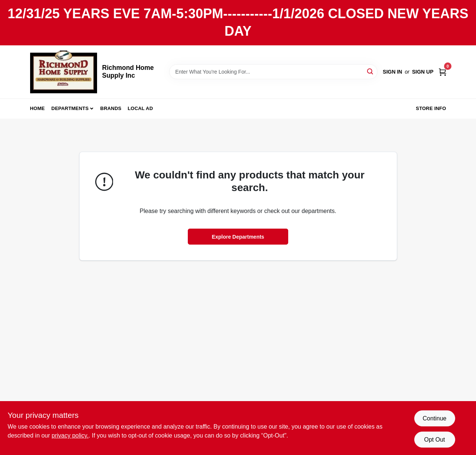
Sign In (392, 72)
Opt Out (434, 440)
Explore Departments (238, 237)
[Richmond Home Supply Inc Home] (64, 72)
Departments (70, 108)
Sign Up (423, 72)
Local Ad (140, 108)
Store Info (431, 108)
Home (38, 108)
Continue (434, 418)
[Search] (371, 71)
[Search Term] (273, 72)
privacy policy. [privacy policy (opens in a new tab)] (70, 435)
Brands (111, 108)
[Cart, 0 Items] (443, 72)
